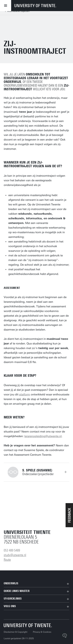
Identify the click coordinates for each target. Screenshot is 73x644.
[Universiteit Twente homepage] (28, 625)
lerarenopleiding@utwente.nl (43, 436)
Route (7, 560)
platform (25, 394)
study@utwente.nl (15, 555)
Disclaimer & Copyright (16, 632)
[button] (69, 515)
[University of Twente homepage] (35, 6)
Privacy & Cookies (42, 632)
